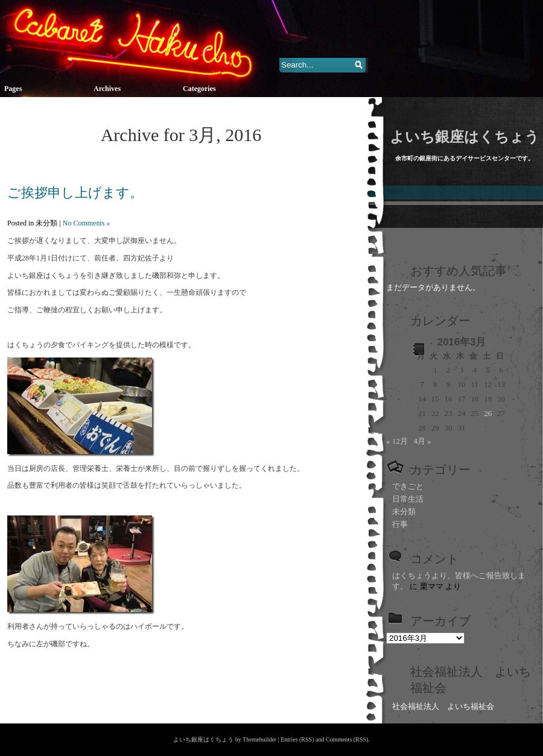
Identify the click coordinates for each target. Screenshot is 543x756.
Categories (199, 89)
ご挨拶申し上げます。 (75, 193)
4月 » (423, 441)
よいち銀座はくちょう (465, 137)
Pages (13, 89)
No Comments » (87, 223)
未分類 (404, 512)
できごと (408, 486)
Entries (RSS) (297, 739)
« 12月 (397, 441)
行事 (400, 524)
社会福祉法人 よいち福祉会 (443, 706)
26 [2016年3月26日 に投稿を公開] (488, 413)
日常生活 (408, 499)
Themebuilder (259, 739)
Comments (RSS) (347, 739)
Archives (107, 89)
